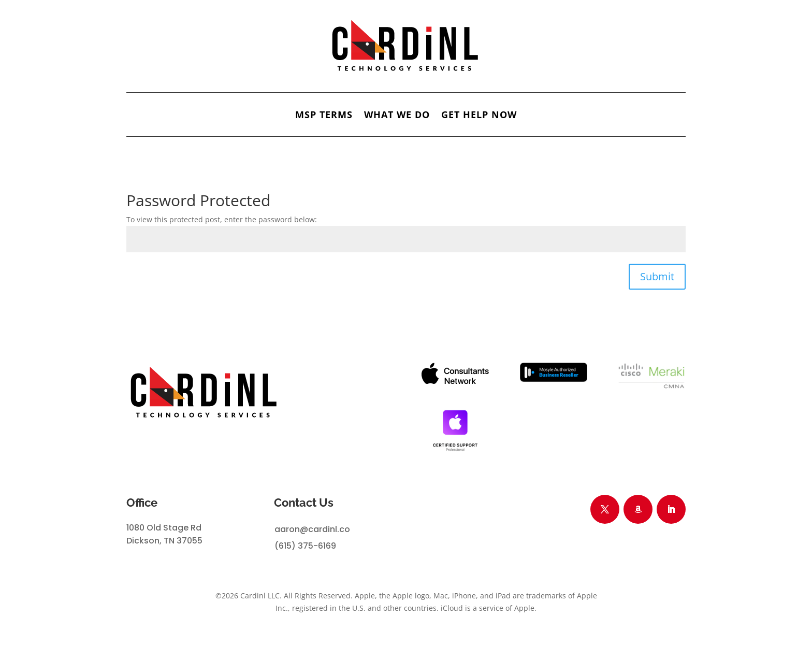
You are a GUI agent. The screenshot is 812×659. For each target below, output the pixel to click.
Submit (657, 276)
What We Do (397, 116)
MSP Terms (324, 116)
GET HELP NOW (479, 116)
